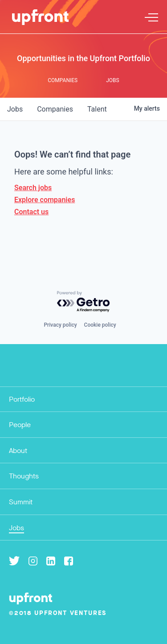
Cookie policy (100, 325)
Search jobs (33, 188)
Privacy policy (60, 325)
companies (55, 109)
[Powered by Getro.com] (84, 302)
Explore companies (45, 200)
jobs (15, 109)
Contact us (31, 212)
